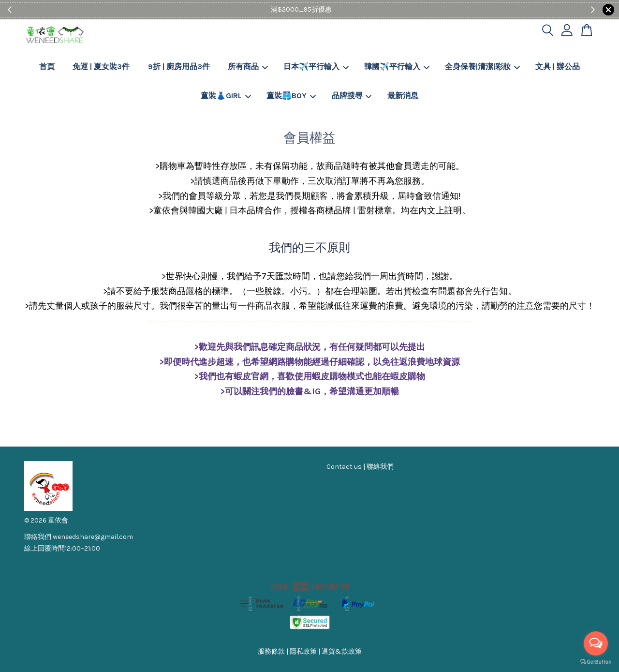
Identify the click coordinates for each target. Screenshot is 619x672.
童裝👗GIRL (226, 96)
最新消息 (403, 96)
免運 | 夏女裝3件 (101, 67)
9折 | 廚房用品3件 (179, 67)
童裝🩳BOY (291, 96)
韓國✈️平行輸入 (397, 67)
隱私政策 (303, 651)
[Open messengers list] (596, 643)
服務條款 (271, 651)
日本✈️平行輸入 (316, 67)
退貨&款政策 (342, 651)
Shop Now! (339, 9)
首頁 (47, 67)
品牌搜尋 (352, 96)
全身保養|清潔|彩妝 (482, 67)
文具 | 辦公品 (558, 67)
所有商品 (248, 67)
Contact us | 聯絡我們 (360, 467)
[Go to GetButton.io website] (596, 662)
